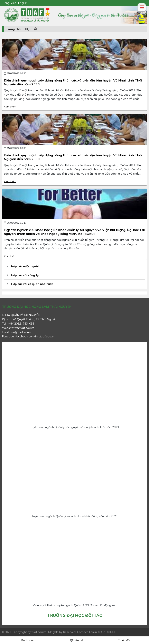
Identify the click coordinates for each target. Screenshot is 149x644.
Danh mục (26, 640)
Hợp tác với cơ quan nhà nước (32, 284)
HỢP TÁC (32, 29)
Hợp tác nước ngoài (25, 266)
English (23, 3)
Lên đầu (125, 640)
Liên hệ (76, 640)
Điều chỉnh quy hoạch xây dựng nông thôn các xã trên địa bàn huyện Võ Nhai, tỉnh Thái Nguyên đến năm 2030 (73, 82)
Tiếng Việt (9, 3)
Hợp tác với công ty (25, 275)
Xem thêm (10, 107)
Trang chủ (13, 29)
